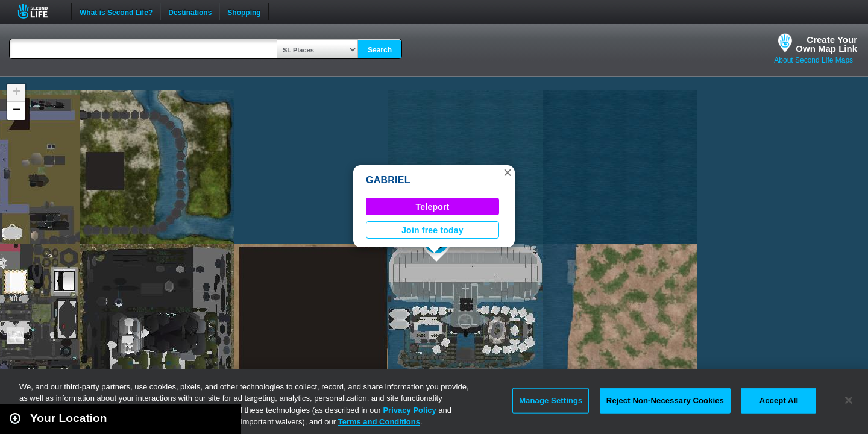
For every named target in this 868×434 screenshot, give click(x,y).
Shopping (244, 11)
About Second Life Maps (813, 60)
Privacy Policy (409, 410)
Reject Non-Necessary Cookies (665, 401)
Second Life (39, 11)
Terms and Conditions (379, 422)
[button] (508, 172)
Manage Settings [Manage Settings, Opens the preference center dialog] (551, 401)
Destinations (190, 11)
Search (380, 50)
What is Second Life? (116, 11)
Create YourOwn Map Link (826, 44)
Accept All (779, 401)
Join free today (432, 230)
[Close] (849, 400)
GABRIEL (388, 180)
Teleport (433, 207)
